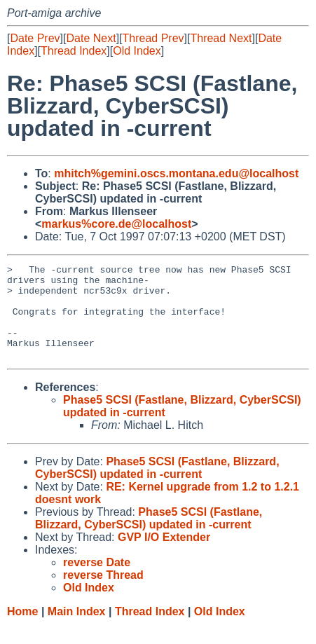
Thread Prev (153, 38)
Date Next (91, 38)
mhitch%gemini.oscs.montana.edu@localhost (176, 173)
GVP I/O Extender (164, 556)
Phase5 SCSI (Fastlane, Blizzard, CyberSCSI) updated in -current (157, 487)
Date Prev (35, 38)
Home (22, 630)
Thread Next (221, 38)
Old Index (137, 51)
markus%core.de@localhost (116, 224)
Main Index (77, 630)
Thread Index (74, 51)
